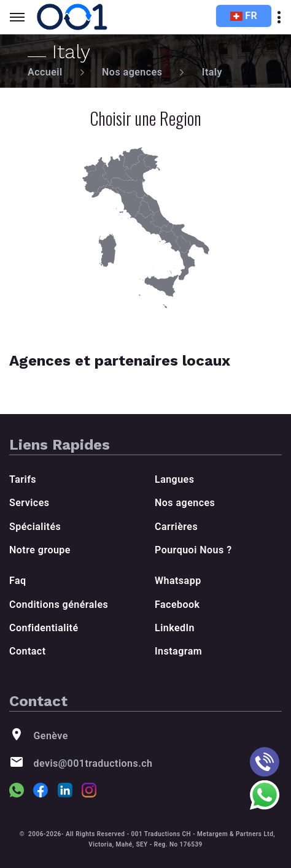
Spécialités (35, 527)
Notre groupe (40, 550)
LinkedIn (175, 628)
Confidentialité (44, 628)
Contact (28, 651)
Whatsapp (178, 581)
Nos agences (132, 72)
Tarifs (23, 479)
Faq (18, 581)
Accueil (45, 72)
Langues (174, 479)
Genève (50, 736)
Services (29, 503)
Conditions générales (59, 605)
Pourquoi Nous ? (193, 550)
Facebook (177, 605)
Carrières (176, 527)
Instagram (178, 651)
